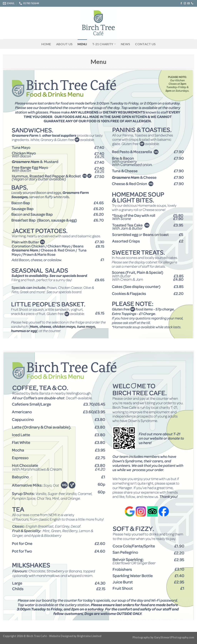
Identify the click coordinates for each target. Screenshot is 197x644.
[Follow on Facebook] (181, 3)
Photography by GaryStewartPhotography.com (163, 637)
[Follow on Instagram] (185, 3)
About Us (64, 44)
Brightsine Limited (89, 636)
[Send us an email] (189, 3)
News (125, 44)
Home (46, 44)
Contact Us (145, 44)
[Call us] (192, 3)
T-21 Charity (104, 44)
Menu (82, 44)
